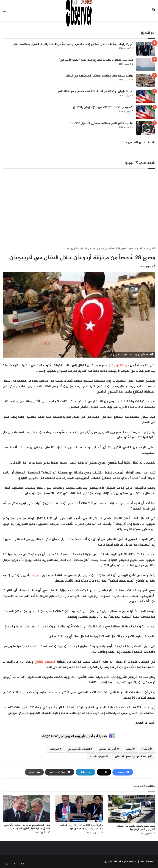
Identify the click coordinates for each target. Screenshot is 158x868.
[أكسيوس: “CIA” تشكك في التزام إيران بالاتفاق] (146, 112)
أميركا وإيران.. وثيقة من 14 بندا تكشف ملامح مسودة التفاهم (95, 92)
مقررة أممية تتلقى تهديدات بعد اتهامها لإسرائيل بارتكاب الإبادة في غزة (81, 827)
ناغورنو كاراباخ (45, 662)
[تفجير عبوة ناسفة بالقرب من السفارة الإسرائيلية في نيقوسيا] (132, 809)
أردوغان (146, 749)
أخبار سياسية (135, 249)
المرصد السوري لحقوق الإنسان (133, 757)
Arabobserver (147, 862)
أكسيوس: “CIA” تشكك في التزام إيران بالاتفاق (103, 107)
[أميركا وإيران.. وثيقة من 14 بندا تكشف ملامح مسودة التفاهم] (146, 96)
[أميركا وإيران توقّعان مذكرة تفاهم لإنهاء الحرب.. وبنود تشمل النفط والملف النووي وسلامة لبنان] (146, 49)
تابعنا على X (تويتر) (140, 163)
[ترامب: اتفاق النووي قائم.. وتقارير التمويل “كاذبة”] (146, 128)
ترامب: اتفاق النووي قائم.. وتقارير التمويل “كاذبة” (102, 123)
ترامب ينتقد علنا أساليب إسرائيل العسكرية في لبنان (100, 76)
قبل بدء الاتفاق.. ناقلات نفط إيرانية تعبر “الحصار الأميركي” (96, 60)
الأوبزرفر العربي (108, 749)
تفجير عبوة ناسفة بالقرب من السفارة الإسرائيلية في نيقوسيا (136, 828)
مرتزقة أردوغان (119, 366)
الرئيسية (150, 249)
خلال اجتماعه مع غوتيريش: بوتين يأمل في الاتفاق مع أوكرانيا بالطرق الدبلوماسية (27, 827)
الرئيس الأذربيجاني (79, 749)
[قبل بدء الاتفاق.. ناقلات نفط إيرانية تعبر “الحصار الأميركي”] (146, 65)
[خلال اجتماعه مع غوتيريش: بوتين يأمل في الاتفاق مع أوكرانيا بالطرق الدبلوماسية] (26, 808)
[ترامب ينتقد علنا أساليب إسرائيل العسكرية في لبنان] (146, 81)
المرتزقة (55, 749)
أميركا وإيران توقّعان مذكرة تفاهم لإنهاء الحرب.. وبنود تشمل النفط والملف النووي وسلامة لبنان (73, 44)
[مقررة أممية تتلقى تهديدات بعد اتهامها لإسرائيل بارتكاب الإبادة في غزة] (79, 808)
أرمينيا (36, 575)
